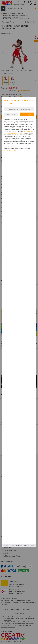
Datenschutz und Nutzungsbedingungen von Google (18, 132)
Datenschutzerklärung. (10, 150)
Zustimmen (27, 114)
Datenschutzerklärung (17, 546)
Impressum (7, 546)
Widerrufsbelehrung (29, 546)
